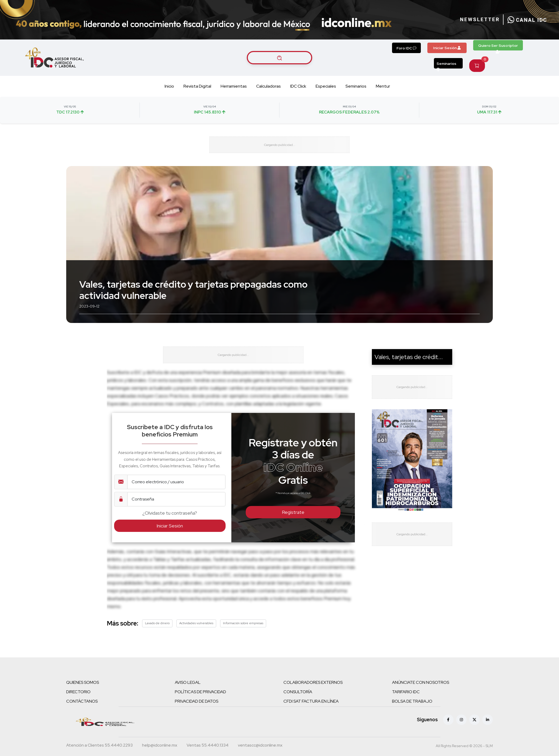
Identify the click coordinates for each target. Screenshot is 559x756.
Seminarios (446, 65)
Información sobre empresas (243, 637)
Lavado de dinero (157, 637)
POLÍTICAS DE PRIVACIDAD (200, 706)
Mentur (383, 86)
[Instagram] (461, 734)
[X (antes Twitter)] (474, 734)
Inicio (169, 86)
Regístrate (293, 526)
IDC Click (298, 86)
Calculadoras (269, 86)
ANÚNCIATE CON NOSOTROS (421, 696)
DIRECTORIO (78, 706)
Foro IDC (406, 48)
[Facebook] (448, 734)
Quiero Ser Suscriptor (498, 47)
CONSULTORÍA (298, 706)
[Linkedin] (488, 734)
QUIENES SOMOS (83, 696)
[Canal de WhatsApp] (527, 20)
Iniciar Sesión (447, 48)
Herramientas (234, 86)
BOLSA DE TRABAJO (412, 715)
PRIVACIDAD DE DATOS (197, 715)
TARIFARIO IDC (406, 706)
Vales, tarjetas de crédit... (409, 364)
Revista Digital (197, 86)
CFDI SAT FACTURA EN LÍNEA (311, 715)
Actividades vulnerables (196, 637)
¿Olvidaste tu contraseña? (170, 527)
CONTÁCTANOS (82, 715)
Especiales (326, 86)
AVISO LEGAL (188, 696)
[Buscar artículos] (279, 58)
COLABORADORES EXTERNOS (313, 696)
